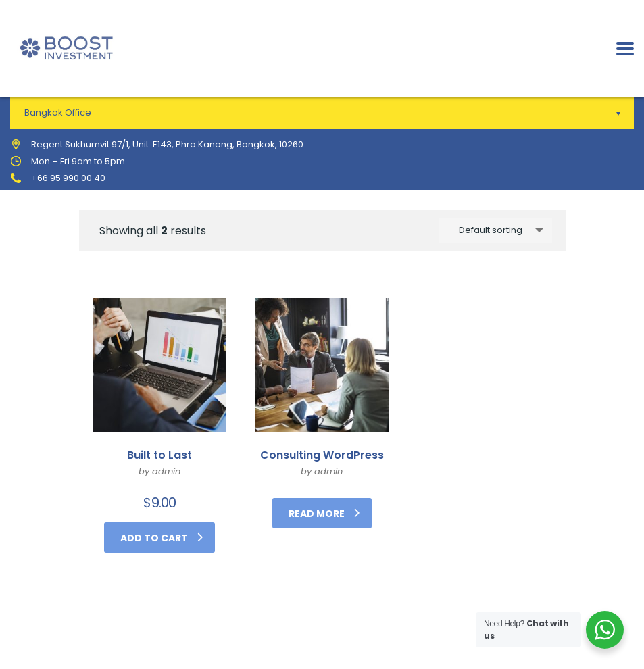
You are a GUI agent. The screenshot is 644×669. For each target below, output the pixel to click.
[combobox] (495, 230)
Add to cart (162, 538)
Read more (324, 514)
